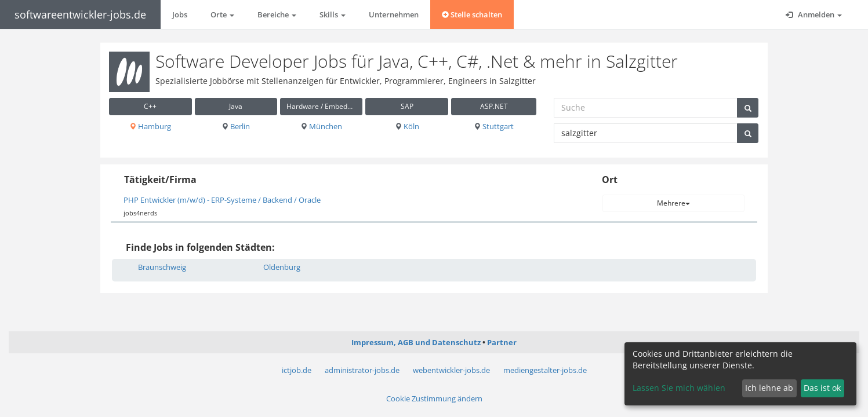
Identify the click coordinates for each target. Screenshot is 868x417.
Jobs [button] (180, 14)
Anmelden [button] (814, 14)
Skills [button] (333, 14)
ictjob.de (297, 370)
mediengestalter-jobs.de (545, 370)
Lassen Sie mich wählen (679, 388)
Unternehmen (394, 14)
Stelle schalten (472, 14)
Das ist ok (822, 388)
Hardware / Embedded (323, 106)
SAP (407, 106)
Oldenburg (282, 267)
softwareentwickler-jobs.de (80, 14)
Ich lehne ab (769, 388)
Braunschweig (162, 267)
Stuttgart (494, 126)
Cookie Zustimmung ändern (434, 398)
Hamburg (150, 126)
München (321, 126)
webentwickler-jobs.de (451, 370)
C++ (150, 106)
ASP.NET (494, 106)
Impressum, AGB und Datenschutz (416, 342)
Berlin (236, 126)
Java (236, 106)
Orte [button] (222, 14)
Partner (502, 342)
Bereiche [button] (277, 14)
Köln (407, 126)
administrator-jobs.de (362, 370)
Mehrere (673, 203)
